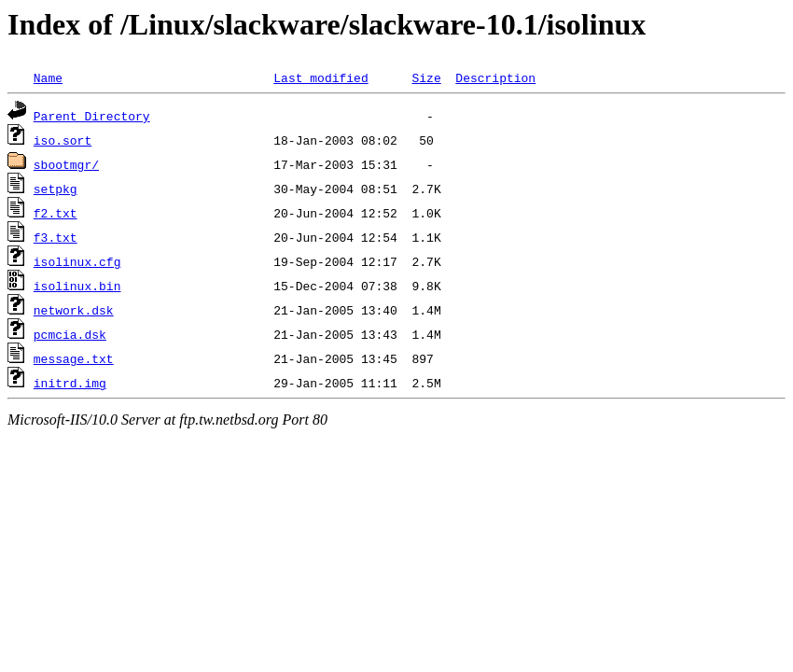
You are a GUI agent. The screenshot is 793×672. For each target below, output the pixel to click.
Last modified (320, 77)
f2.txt (56, 213)
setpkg (56, 189)
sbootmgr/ (66, 164)
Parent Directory (92, 116)
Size (426, 77)
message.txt (74, 358)
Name (48, 77)
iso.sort (63, 140)
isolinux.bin (77, 286)
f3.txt (56, 237)
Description (495, 77)
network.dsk (74, 310)
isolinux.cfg (77, 261)
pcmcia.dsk (70, 334)
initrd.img (70, 383)
